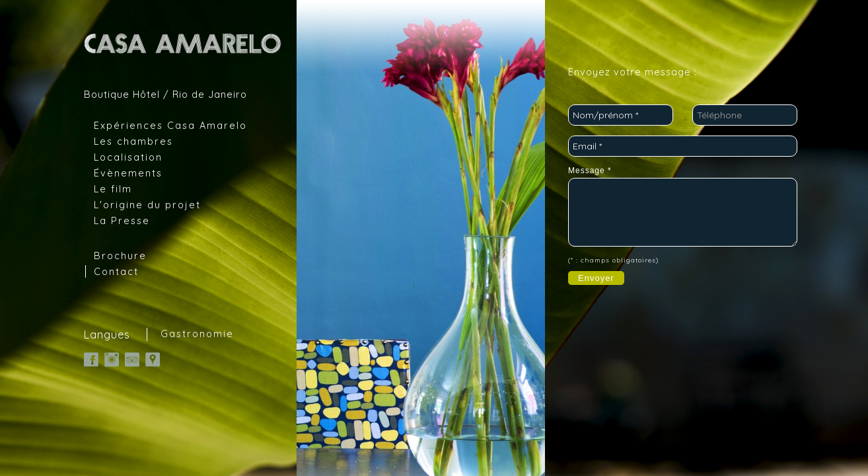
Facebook (91, 360)
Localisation (128, 157)
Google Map (153, 360)
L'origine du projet (147, 205)
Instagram (112, 360)
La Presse (122, 220)
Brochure (120, 256)
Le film (113, 189)
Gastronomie (197, 334)
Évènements (128, 173)
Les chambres (133, 141)
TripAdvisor (132, 360)
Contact (116, 271)
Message (590, 171)
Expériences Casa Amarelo (170, 125)
